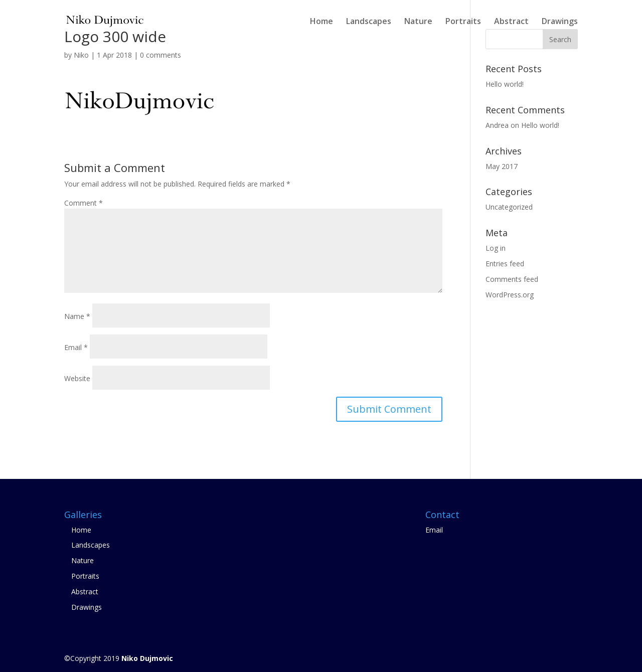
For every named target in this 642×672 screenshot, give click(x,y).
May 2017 (502, 166)
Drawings (560, 22)
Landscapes (369, 22)
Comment (84, 203)
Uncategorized (509, 207)
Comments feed (512, 279)
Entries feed (505, 264)
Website (77, 378)
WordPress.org (510, 295)
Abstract (511, 22)
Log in (496, 248)
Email (76, 347)
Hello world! (505, 84)
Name (77, 316)
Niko (81, 55)
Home (322, 22)
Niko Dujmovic (147, 658)
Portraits (463, 22)
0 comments (160, 55)
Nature (418, 22)
